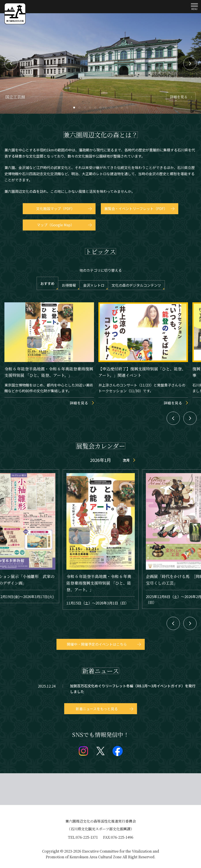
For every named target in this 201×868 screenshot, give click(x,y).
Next (190, 63)
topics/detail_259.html (100, 689)
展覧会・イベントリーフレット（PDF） (136, 208)
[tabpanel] (100, 63)
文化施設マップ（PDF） (55, 208)
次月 (126, 460)
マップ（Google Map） (55, 225)
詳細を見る (179, 97)
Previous (11, 63)
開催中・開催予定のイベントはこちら (97, 644)
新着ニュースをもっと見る (97, 709)
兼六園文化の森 (15, 14)
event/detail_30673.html (101, 540)
